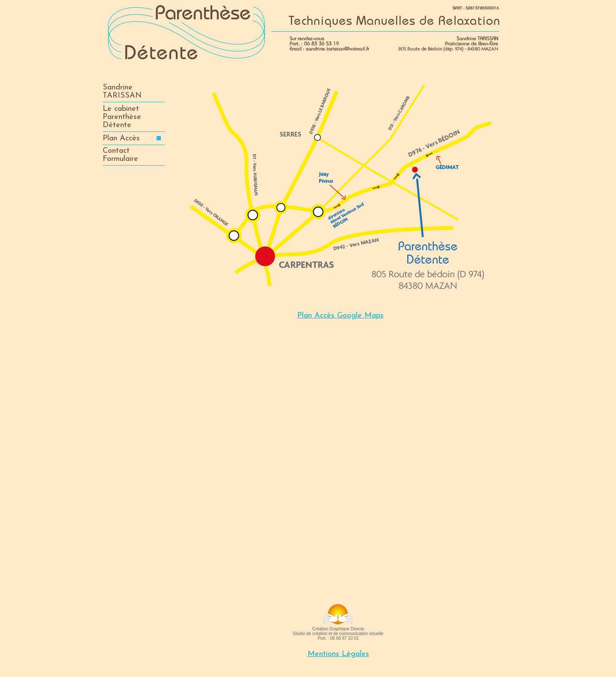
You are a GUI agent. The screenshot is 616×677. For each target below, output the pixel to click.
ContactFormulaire (120, 155)
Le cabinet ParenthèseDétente (122, 117)
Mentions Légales (338, 654)
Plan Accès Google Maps (341, 316)
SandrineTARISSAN (122, 92)
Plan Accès (132, 138)
